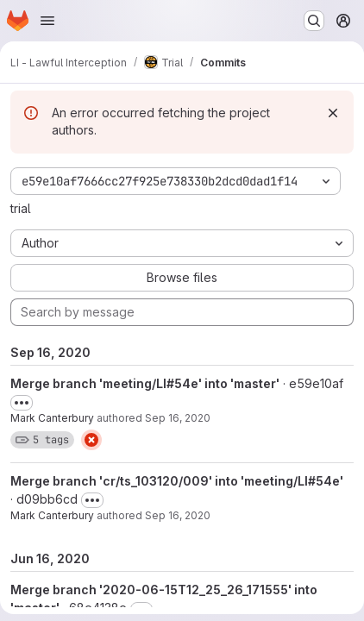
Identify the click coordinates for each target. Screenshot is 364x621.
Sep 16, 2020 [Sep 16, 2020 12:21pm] (178, 418)
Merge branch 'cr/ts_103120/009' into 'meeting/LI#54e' (177, 481)
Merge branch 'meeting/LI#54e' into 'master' (145, 383)
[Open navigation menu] (47, 21)
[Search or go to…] (314, 21)
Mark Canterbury (52, 418)
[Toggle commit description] (22, 403)
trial (21, 208)
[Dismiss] (333, 113)
